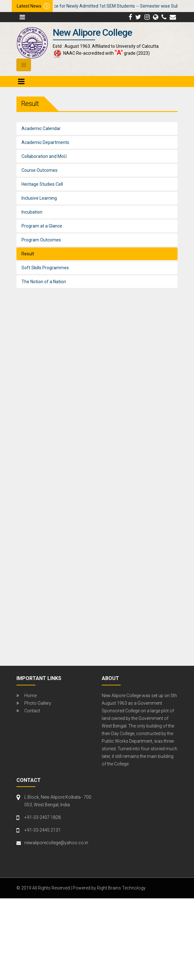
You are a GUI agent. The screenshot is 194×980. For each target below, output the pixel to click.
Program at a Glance (42, 226)
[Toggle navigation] (24, 65)
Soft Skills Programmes (45, 268)
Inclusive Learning (39, 198)
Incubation (32, 212)
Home (30, 696)
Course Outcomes (39, 170)
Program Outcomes (41, 240)
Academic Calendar (41, 128)
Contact (32, 711)
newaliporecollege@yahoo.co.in (56, 843)
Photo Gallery (38, 703)
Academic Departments (45, 142)
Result (28, 254)
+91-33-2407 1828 (42, 817)
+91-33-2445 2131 (42, 830)
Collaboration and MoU (44, 156)
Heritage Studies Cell (42, 184)
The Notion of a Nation (44, 282)
